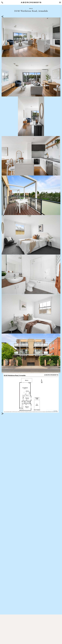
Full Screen (53, 411)
